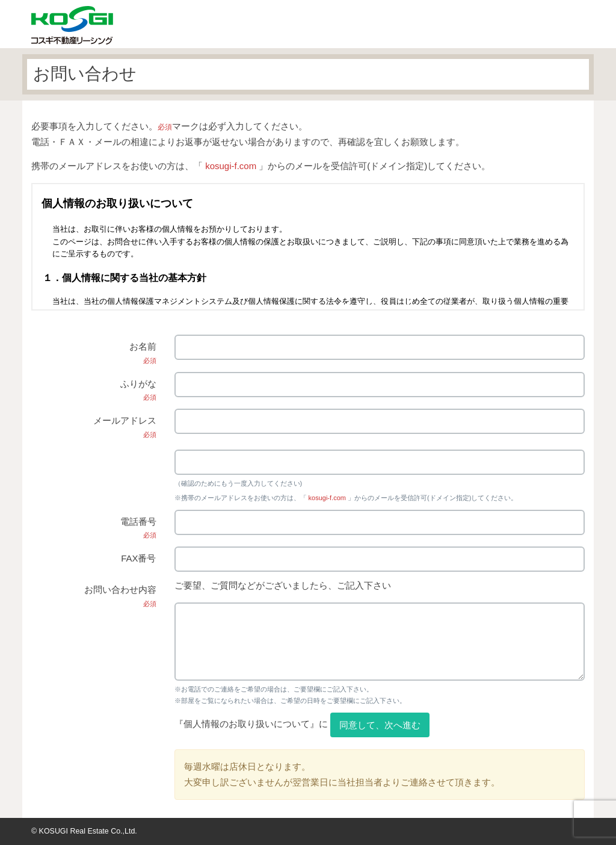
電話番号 (138, 528)
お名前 (143, 353)
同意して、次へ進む (380, 725)
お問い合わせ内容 (120, 596)
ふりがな (138, 390)
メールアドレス (125, 427)
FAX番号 (138, 558)
